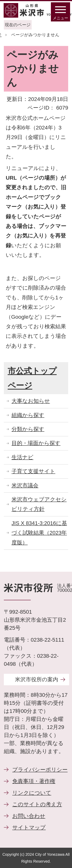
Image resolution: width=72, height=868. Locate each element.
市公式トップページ (32, 378)
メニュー (60, 18)
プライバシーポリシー (40, 770)
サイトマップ (29, 827)
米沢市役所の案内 (37, 679)
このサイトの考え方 (37, 804)
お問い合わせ (29, 816)
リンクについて (32, 793)
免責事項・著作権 (34, 781)
